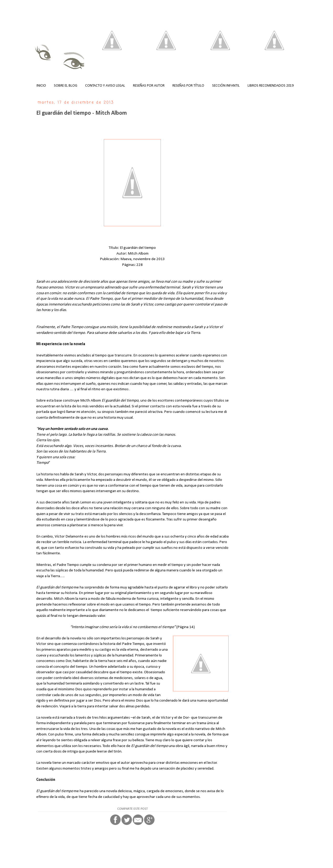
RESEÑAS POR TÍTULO (188, 86)
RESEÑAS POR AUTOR (149, 86)
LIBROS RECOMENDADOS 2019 (271, 86)
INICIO (41, 86)
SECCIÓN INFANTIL (226, 86)
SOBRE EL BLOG (66, 86)
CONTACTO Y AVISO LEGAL (105, 86)
